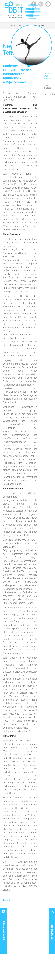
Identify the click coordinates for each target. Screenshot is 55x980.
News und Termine (48, 76)
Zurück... (7, 900)
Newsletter (48, 94)
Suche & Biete (47, 86)
